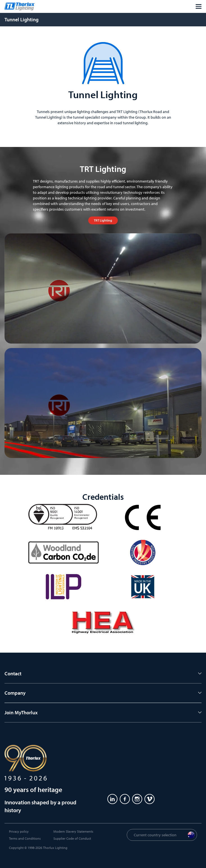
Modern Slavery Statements (73, 831)
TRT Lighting (103, 220)
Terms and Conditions (25, 838)
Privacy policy (19, 831)
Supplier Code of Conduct (72, 838)
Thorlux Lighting (55, 848)
